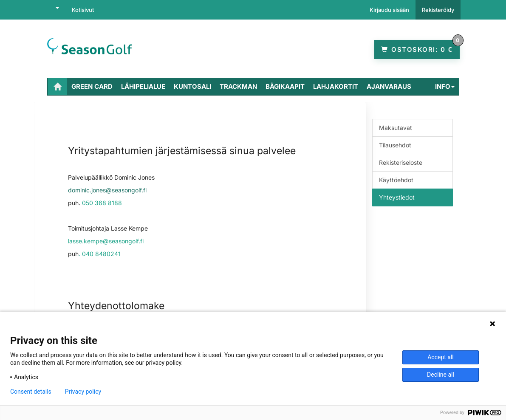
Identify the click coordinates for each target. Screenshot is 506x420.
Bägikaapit (285, 86)
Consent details (31, 392)
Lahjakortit (336, 86)
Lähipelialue (143, 86)
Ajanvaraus (389, 86)
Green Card (92, 86)
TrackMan (238, 86)
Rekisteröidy (438, 10)
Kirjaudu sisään (389, 10)
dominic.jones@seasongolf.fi (107, 190)
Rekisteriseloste (401, 162)
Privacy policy (83, 392)
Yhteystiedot (397, 197)
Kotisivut (83, 10)
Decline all (441, 375)
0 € (420, 47)
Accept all (441, 357)
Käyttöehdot (396, 180)
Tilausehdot (395, 145)
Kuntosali (192, 86)
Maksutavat (396, 128)
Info (445, 86)
